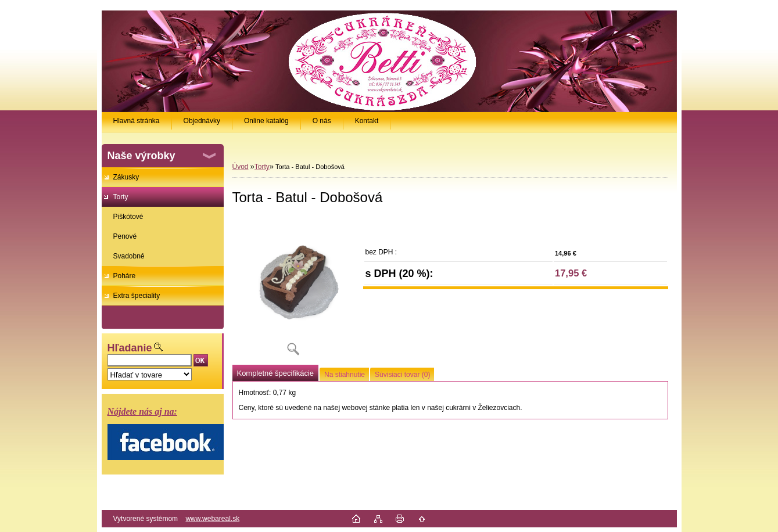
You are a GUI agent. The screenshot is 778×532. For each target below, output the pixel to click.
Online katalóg (266, 121)
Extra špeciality (137, 296)
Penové (125, 236)
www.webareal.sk (212, 519)
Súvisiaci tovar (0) (402, 375)
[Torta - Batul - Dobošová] (293, 290)
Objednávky (202, 121)
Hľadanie (130, 348)
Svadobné (129, 256)
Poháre (125, 276)
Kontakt (367, 121)
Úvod (241, 167)
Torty (121, 197)
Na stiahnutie (345, 375)
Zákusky (126, 177)
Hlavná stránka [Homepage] (137, 121)
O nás (322, 121)
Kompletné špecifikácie (275, 373)
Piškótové (128, 217)
